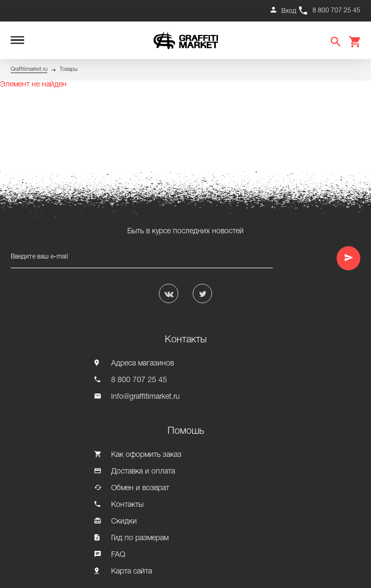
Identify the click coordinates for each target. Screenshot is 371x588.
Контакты (127, 505)
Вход (289, 11)
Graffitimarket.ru (29, 70)
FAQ (118, 555)
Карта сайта (132, 572)
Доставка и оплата (143, 472)
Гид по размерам (140, 538)
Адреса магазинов (143, 364)
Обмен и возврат (140, 488)
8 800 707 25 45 (336, 10)
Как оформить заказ (146, 455)
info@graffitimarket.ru (146, 397)
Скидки (124, 522)
